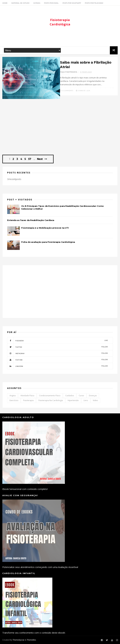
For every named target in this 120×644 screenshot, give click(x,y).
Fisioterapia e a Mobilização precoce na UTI (45, 228)
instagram (57, 353)
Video (95, 400)
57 (30, 159)
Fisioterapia (28, 400)
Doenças (93, 396)
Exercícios (14, 400)
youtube (57, 360)
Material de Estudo (20, 3)
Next (40, 159)
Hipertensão (73, 400)
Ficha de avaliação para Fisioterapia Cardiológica (48, 242)
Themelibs (31, 640)
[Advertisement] (60, 37)
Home (5, 3)
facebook (57, 340)
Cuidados (70, 396)
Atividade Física (27, 396)
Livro (86, 400)
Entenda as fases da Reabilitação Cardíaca (31, 220)
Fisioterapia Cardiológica (60, 22)
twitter (57, 347)
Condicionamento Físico (50, 396)
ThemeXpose (19, 640)
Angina (13, 396)
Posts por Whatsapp (72, 3)
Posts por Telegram (94, 3)
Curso (81, 396)
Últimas (37, 3)
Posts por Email (51, 3)
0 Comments (67, 91)
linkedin (57, 366)
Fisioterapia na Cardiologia (51, 400)
